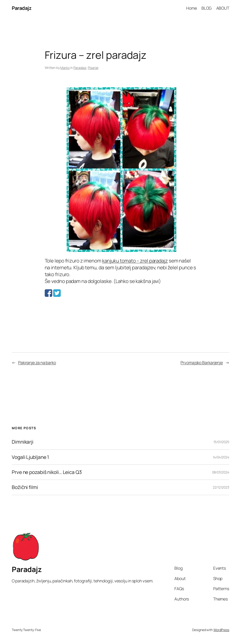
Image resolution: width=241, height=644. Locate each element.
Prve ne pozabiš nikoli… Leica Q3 (47, 472)
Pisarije (93, 68)
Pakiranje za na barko (37, 362)
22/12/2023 (221, 487)
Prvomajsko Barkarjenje (202, 362)
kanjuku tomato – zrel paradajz (135, 261)
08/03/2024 (221, 472)
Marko (65, 68)
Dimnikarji (23, 442)
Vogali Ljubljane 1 (30, 457)
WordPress (221, 630)
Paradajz (22, 8)
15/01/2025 (221, 442)
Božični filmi (25, 487)
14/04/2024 (221, 457)
